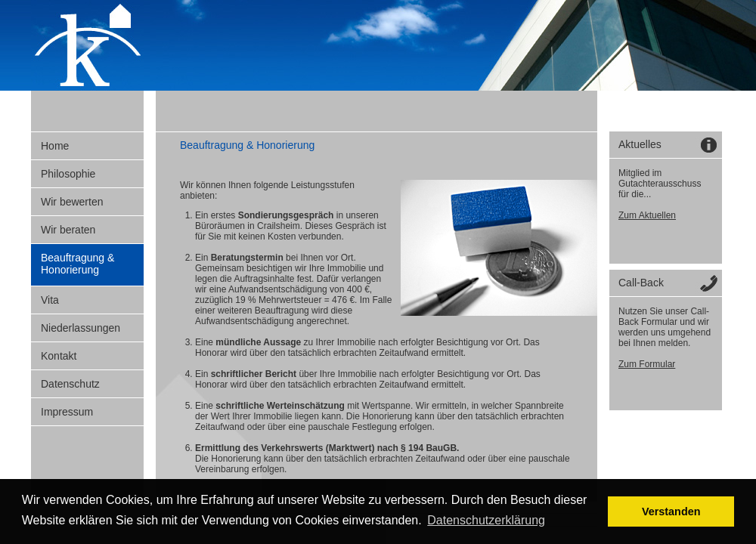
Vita (50, 300)
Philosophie (68, 174)
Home (55, 146)
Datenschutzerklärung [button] (486, 520)
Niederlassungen (81, 328)
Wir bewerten (72, 202)
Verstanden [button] (671, 512)
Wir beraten (68, 230)
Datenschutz (70, 384)
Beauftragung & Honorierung (77, 264)
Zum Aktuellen (647, 215)
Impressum (67, 412)
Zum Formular (647, 364)
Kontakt (59, 356)
